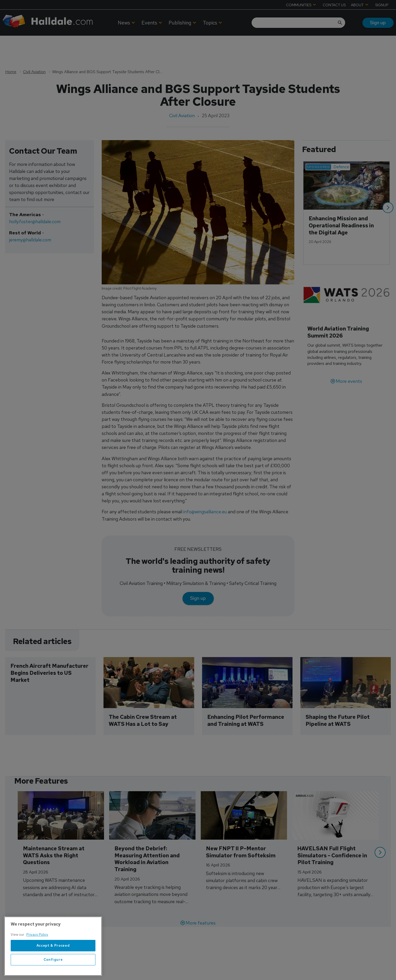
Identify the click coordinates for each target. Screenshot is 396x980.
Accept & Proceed (53, 955)
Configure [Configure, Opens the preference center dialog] (53, 969)
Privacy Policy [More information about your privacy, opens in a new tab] (37, 944)
